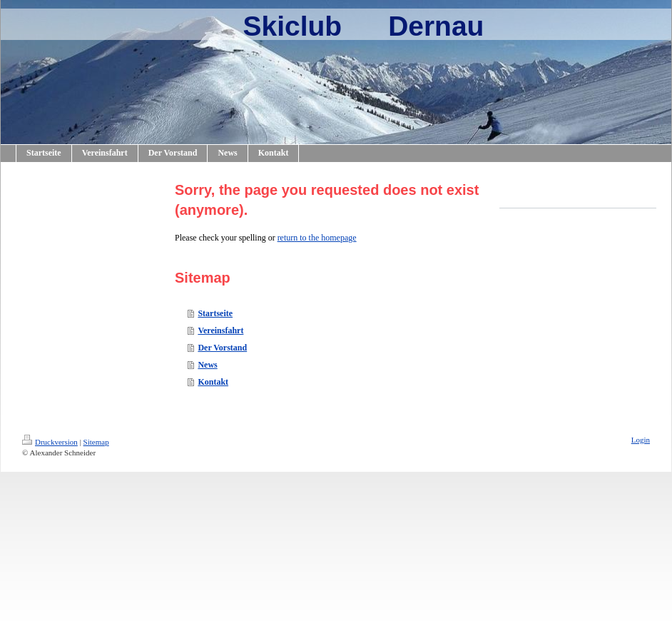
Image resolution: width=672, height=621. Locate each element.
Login (641, 440)
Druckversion (50, 442)
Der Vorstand (222, 348)
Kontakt (213, 382)
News (207, 365)
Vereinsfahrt (220, 330)
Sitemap (96, 442)
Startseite (215, 313)
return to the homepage (317, 238)
